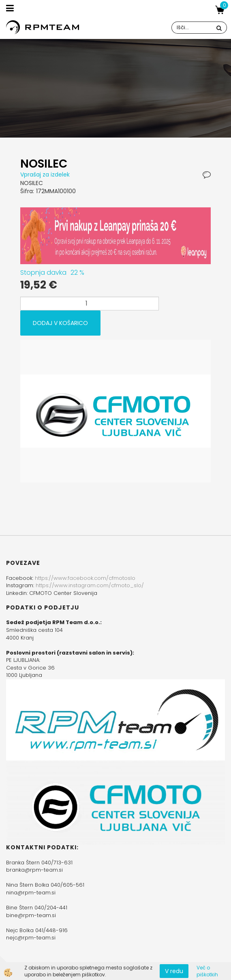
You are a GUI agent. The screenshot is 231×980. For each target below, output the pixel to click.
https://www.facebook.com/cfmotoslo (85, 578)
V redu (174, 971)
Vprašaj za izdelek (45, 174)
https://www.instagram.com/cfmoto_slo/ (90, 585)
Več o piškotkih (207, 971)
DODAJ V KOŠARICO (60, 323)
